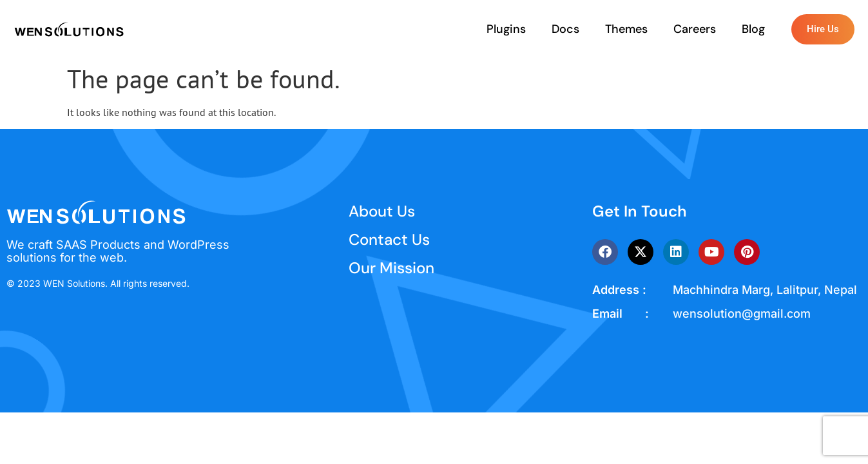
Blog (753, 29)
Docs (565, 29)
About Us (382, 211)
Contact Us (389, 239)
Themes (626, 29)
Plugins (506, 29)
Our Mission (391, 268)
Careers (695, 29)
